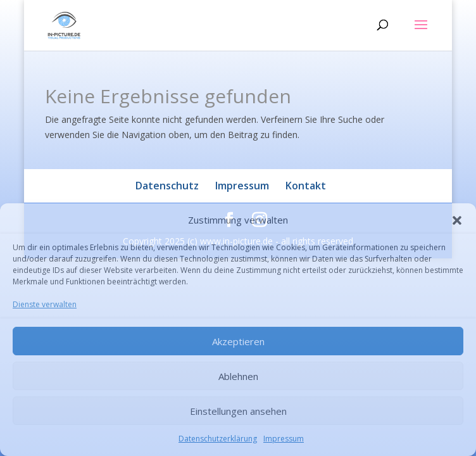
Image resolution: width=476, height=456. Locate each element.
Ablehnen (238, 376)
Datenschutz (167, 186)
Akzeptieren (238, 341)
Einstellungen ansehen (238, 411)
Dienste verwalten (45, 304)
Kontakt (306, 186)
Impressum (284, 439)
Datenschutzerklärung (218, 439)
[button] (457, 220)
